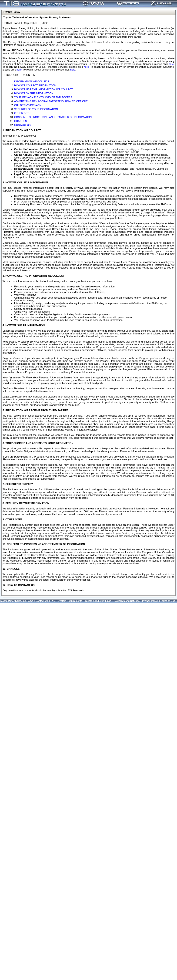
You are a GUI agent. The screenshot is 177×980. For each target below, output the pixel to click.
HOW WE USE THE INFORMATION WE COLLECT (43, 89)
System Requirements (70, 601)
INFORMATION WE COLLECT (32, 81)
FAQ (53, 601)
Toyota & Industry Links (98, 601)
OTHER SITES (23, 113)
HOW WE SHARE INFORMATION (34, 93)
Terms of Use (168, 601)
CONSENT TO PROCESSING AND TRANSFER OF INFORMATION (53, 117)
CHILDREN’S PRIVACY (28, 105)
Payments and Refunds (127, 601)
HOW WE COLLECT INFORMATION (35, 85)
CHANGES (20, 121)
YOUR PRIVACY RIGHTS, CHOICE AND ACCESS (43, 97)
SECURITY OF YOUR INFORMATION (36, 109)
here (171, 64)
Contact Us (42, 601)
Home (30, 601)
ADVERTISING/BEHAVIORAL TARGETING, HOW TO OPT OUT (51, 101)
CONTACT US (22, 125)
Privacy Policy (150, 601)
